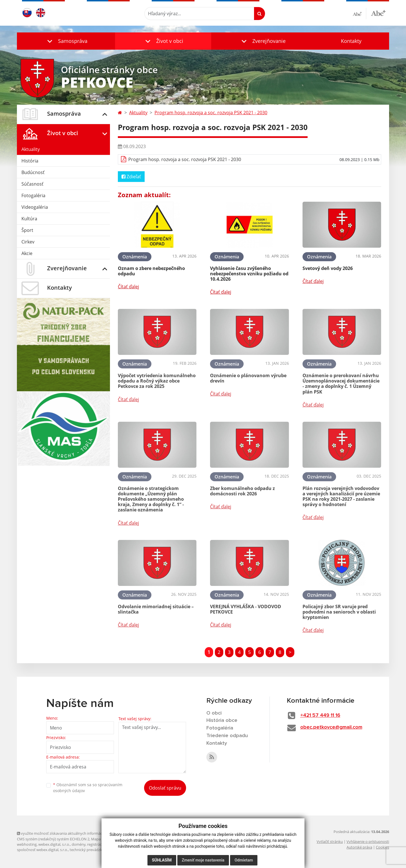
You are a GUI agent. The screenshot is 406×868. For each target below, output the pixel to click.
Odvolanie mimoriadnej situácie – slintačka (156, 609)
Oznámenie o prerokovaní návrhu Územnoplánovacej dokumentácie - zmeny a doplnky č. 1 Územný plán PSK (341, 384)
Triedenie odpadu (227, 736)
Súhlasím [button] (162, 860)
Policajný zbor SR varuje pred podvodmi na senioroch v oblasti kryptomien (339, 612)
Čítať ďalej (128, 287)
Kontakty (351, 41)
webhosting (27, 844)
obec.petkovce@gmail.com (331, 727)
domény (79, 844)
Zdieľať (131, 177)
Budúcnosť (33, 172)
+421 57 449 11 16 (320, 715)
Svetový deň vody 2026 (328, 268)
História (30, 161)
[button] (66, 41)
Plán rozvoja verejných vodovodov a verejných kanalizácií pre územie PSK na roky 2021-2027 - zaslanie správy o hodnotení (341, 496)
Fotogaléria (33, 195)
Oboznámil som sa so (88, 788)
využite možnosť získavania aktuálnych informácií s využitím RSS (73, 833)
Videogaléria (35, 207)
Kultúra (29, 219)
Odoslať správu (165, 788)
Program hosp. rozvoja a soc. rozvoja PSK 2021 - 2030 (211, 113)
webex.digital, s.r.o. (54, 844)
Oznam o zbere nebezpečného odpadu (151, 271)
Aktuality (31, 149)
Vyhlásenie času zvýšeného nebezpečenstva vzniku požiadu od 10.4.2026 (249, 274)
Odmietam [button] (244, 860)
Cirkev (28, 242)
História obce (222, 720)
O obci (214, 713)
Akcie (27, 253)
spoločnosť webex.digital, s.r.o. (42, 850)
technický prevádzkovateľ (91, 850)
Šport (27, 230)
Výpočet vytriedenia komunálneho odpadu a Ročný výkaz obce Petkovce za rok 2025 (157, 381)
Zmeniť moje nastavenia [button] (203, 860)
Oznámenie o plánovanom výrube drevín (248, 378)
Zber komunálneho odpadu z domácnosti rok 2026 (242, 491)
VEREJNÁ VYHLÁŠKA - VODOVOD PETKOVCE (246, 609)
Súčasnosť (32, 184)
